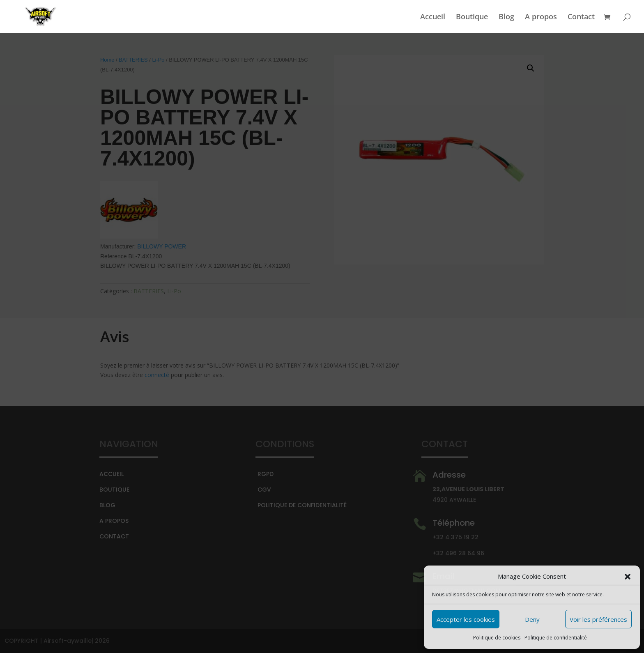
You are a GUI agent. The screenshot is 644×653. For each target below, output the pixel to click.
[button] (628, 577)
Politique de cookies (497, 638)
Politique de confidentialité (556, 638)
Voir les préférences (598, 619)
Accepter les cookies (466, 619)
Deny (532, 619)
